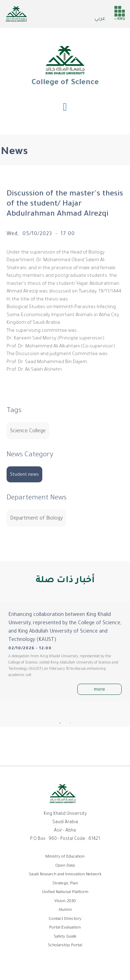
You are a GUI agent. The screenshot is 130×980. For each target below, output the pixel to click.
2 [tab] (70, 723)
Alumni (65, 910)
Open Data (65, 866)
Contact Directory (65, 919)
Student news (24, 475)
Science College (28, 432)
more (99, 690)
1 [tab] (60, 723)
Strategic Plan (65, 884)
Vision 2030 (65, 902)
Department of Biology (36, 519)
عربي (100, 19)
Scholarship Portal (65, 946)
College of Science (65, 66)
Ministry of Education (65, 857)
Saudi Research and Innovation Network (65, 875)
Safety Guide (65, 937)
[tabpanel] (65, 652)
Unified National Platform (65, 893)
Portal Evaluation (65, 928)
